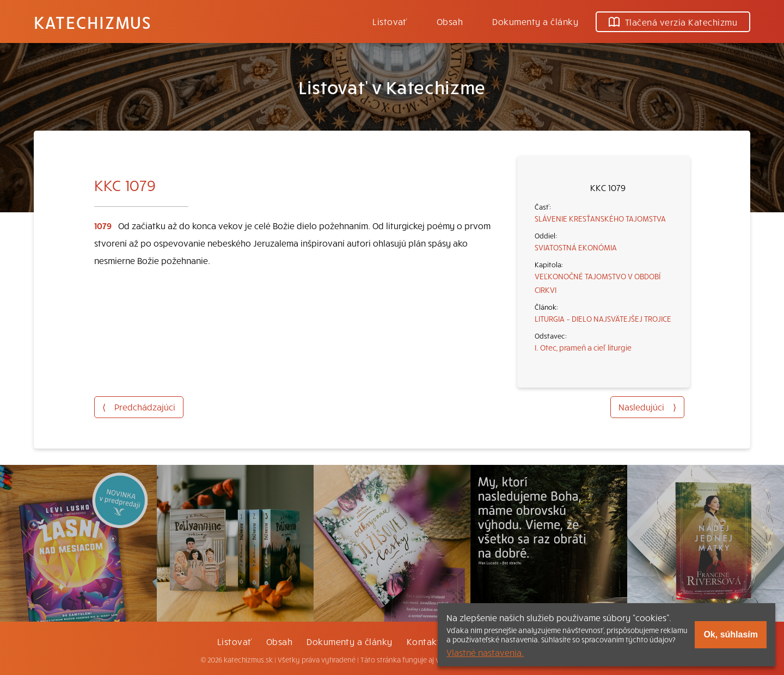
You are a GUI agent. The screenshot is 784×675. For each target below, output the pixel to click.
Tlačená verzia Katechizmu (673, 22)
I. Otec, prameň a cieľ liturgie (583, 347)
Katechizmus (93, 22)
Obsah (450, 21)
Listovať (390, 21)
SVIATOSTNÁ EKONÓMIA (576, 247)
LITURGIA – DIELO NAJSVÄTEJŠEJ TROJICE (603, 318)
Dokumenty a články (535, 21)
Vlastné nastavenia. (485, 652)
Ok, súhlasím (731, 634)
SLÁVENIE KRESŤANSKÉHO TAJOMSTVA (600, 218)
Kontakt (424, 641)
